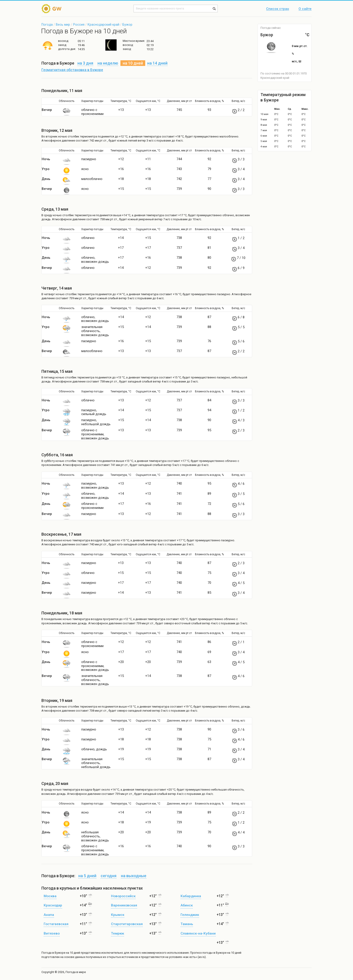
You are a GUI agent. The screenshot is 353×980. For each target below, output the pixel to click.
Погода (47, 25)
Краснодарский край (103, 25)
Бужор (127, 25)
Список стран (278, 9)
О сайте (305, 9)
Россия (79, 25)
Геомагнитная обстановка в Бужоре (72, 70)
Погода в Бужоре (53, 953)
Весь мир (63, 25)
